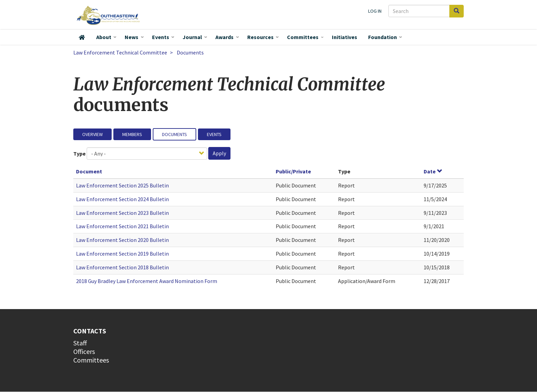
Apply (219, 153)
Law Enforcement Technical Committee (120, 52)
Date (433, 171)
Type (79, 154)
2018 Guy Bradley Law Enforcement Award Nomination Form (147, 281)
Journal (192, 37)
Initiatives (345, 37)
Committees (303, 37)
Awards (224, 37)
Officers (84, 351)
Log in (375, 11)
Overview (92, 134)
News (132, 37)
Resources (260, 37)
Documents (174, 134)
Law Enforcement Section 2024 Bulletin (122, 199)
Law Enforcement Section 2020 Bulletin (122, 240)
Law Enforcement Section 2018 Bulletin (122, 267)
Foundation (383, 37)
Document (89, 171)
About (104, 37)
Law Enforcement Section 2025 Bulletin (122, 185)
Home (82, 37)
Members (132, 134)
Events (161, 37)
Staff (80, 343)
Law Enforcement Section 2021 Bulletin (122, 226)
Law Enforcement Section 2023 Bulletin (122, 213)
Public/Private (293, 171)
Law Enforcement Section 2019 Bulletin (122, 254)
